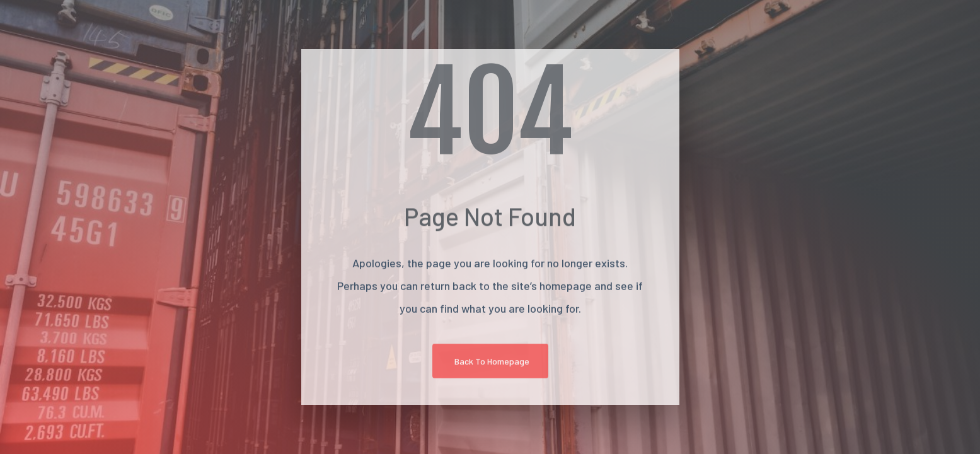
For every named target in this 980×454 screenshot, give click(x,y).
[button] (490, 364)
